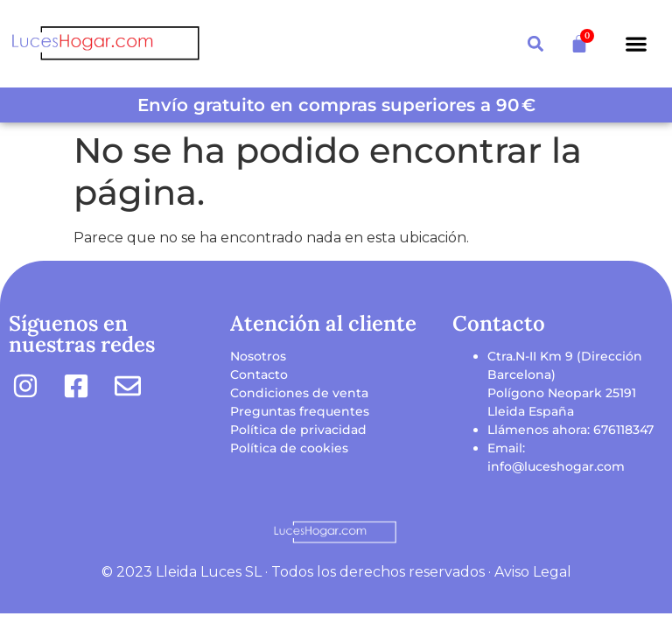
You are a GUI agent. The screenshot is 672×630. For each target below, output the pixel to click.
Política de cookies (289, 448)
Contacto (259, 374)
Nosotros (258, 356)
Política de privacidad (298, 430)
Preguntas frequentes (300, 411)
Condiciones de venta (299, 393)
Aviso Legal (533, 572)
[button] (636, 44)
